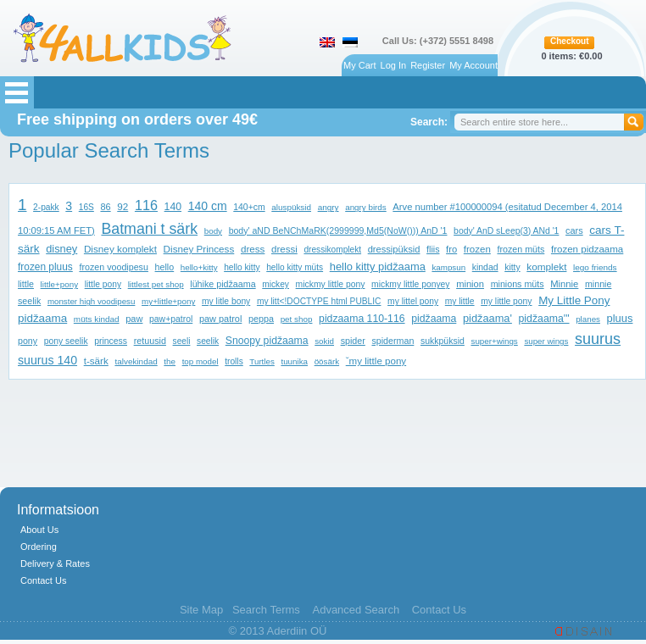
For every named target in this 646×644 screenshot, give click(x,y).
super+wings (494, 341)
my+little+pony (168, 301)
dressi (284, 249)
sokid (324, 341)
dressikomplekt (332, 250)
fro (451, 249)
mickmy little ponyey (410, 284)
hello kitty (242, 267)
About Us (39, 530)
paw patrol (220, 319)
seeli (182, 341)
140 (173, 207)
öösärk (327, 361)
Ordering (39, 547)
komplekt (546, 266)
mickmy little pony (331, 284)
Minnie (564, 284)
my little (460, 301)
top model (200, 361)
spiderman (393, 341)
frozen (477, 249)
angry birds (366, 207)
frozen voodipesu (114, 267)
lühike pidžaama (223, 284)
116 (146, 205)
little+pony (59, 284)
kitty (512, 267)
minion (470, 284)
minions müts (518, 284)
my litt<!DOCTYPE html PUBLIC (319, 301)
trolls (234, 361)
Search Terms (266, 610)
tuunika (294, 361)
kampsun (448, 267)
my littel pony (413, 301)
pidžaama (434, 319)
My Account (473, 65)
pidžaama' (487, 318)
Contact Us (43, 580)
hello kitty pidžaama (378, 266)
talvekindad (136, 361)
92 (123, 206)
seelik (208, 341)
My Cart (360, 65)
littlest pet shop (156, 284)
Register (428, 65)
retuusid (150, 341)
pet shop (297, 319)
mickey (276, 284)
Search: (429, 122)
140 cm (208, 206)
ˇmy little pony (376, 361)
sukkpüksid (443, 341)
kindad (485, 267)
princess (111, 341)
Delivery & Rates (55, 563)
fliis (433, 249)
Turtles (262, 361)
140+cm (249, 207)
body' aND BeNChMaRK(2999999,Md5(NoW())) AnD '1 (338, 230)
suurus (598, 339)
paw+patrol (171, 319)
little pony (103, 284)
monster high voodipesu (92, 301)
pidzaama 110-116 (362, 319)
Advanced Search (356, 610)
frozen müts (521, 249)
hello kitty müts (295, 267)
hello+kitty (199, 267)
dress (253, 249)
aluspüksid (291, 207)
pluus (620, 318)
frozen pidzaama (587, 249)
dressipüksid (394, 249)
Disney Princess (199, 249)
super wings (546, 341)
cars (574, 230)
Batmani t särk (149, 229)
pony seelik (66, 341)
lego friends (595, 267)
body (213, 231)
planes (588, 319)
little (26, 284)
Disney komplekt (120, 249)
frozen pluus (45, 267)
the (170, 361)
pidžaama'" (544, 319)
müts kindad (97, 319)
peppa (261, 319)
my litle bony (226, 301)
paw (134, 319)
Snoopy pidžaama (267, 341)
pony (28, 341)
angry (329, 207)
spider (353, 341)
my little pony (506, 301)
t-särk (96, 361)
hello (165, 267)
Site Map (201, 610)
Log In (394, 65)
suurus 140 (47, 360)
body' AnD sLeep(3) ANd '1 (506, 231)
